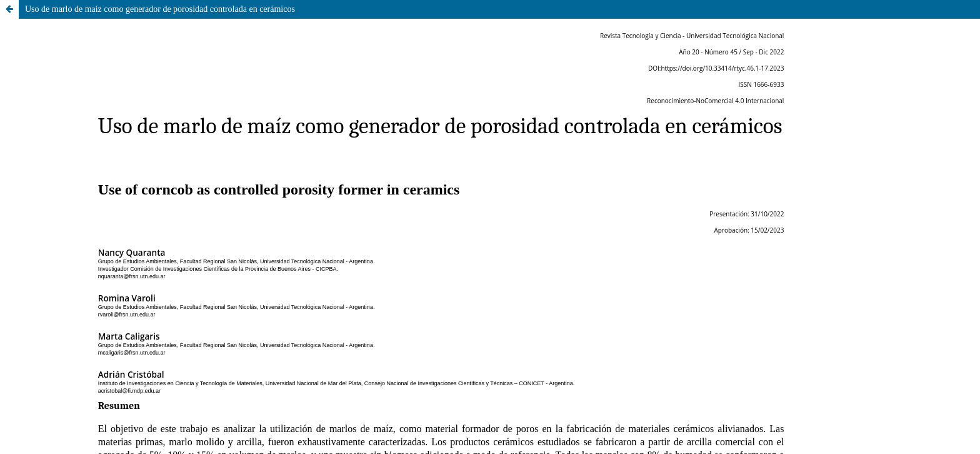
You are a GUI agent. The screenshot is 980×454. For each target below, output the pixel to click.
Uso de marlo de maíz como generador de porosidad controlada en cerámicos (160, 9)
